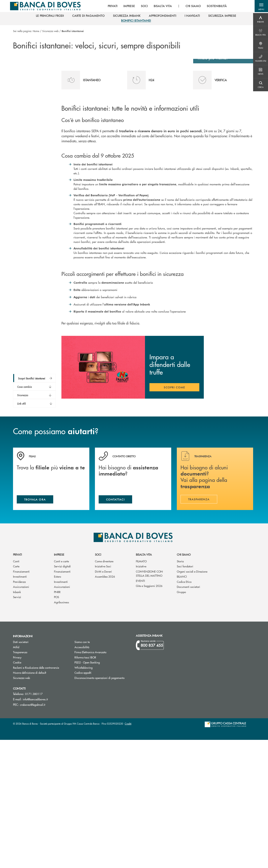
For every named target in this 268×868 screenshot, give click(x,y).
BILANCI (182, 705)
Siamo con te (82, 770)
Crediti (128, 852)
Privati (17, 683)
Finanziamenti (21, 699)
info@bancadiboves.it (35, 827)
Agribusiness (62, 730)
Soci (98, 683)
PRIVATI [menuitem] (110, 7)
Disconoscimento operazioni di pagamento (102, 806)
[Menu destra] (261, 20)
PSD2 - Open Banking (101, 790)
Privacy (17, 785)
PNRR (57, 720)
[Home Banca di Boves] (44, 7)
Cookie (17, 790)
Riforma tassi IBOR (99, 785)
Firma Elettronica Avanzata (102, 780)
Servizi (17, 725)
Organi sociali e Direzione (192, 699)
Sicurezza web (50, 31)
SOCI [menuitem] (142, 7)
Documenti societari (188, 715)
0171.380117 (34, 822)
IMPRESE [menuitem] (127, 7)
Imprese (59, 683)
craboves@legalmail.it (33, 833)
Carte (16, 694)
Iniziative (141, 694)
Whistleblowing (83, 796)
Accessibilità (82, 775)
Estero (58, 705)
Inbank (17, 720)
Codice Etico (184, 710)
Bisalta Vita (144, 683)
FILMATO (141, 689)
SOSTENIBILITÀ (214, 7)
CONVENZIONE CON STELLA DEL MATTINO (149, 701)
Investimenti (20, 705)
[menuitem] (50, 17)
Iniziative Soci (103, 694)
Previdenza (19, 710)
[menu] (165, 7)
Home (36, 31)
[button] (261, 7)
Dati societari (21, 770)
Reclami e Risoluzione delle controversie (36, 796)
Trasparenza (20, 780)
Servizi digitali (62, 694)
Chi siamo (184, 683)
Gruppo (181, 720)
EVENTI (140, 709)
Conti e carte (61, 689)
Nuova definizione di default (30, 801)
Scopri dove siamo (221, 174)
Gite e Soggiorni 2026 (149, 714)
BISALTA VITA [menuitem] (160, 7)
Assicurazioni (21, 715)
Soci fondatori (185, 694)
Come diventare (104, 689)
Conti (16, 689)
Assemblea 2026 (105, 705)
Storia (180, 689)
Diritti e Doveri (103, 699)
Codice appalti (97, 801)
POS (56, 725)
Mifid (30, 775)
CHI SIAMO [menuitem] (190, 7)
